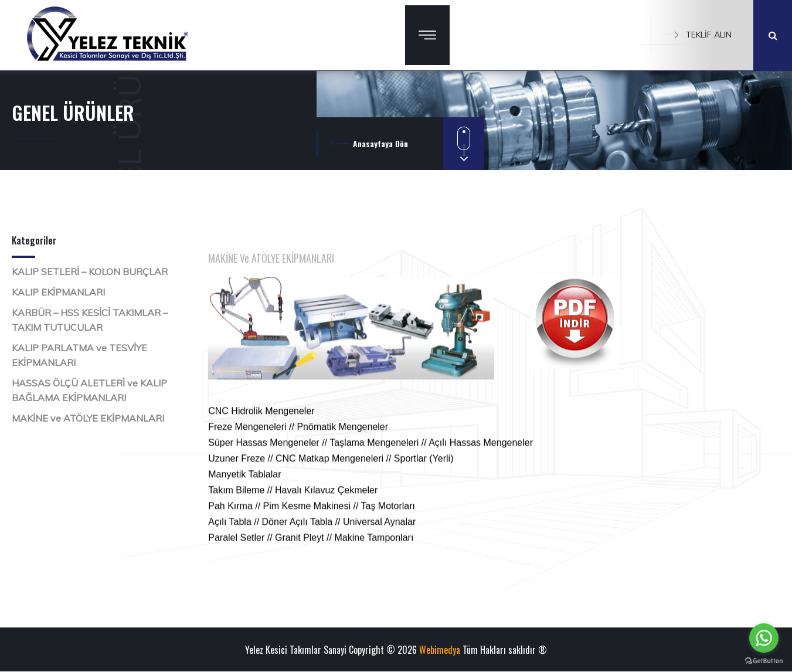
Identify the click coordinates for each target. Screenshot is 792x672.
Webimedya (440, 650)
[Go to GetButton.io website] (764, 660)
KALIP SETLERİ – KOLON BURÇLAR (90, 271)
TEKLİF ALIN (697, 35)
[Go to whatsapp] (764, 638)
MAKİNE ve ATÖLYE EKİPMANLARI (88, 418)
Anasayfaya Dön (380, 143)
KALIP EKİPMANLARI (58, 292)
